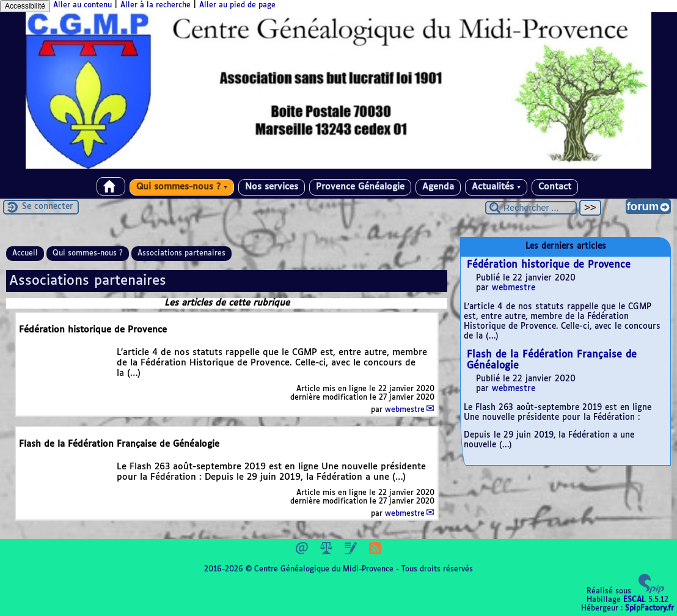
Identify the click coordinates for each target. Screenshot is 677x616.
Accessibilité (25, 6)
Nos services (272, 187)
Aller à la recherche (156, 5)
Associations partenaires (181, 254)
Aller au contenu (82, 5)
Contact (555, 187)
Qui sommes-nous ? (182, 187)
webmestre (405, 410)
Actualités (496, 187)
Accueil (25, 254)
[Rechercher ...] (531, 208)
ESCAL (635, 600)
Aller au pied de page (237, 5)
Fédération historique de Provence (549, 265)
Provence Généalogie (360, 187)
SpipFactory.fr (650, 609)
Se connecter (48, 207)
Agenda (438, 187)
